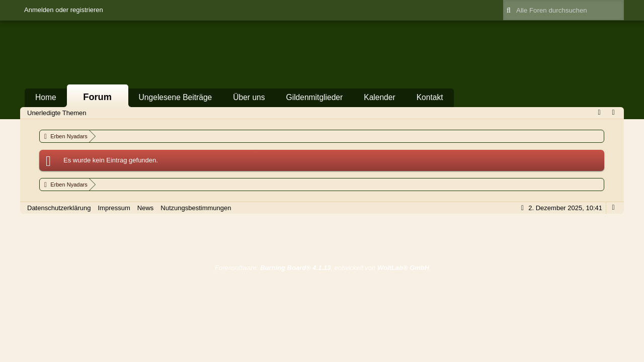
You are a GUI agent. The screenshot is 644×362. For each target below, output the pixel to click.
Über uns (249, 97)
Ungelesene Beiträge (176, 97)
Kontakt (430, 97)
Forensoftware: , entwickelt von (322, 268)
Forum (97, 97)
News (146, 208)
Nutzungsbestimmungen (196, 208)
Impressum (114, 208)
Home (46, 97)
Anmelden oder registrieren (64, 10)
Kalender (379, 97)
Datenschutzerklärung (59, 208)
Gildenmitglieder (315, 97)
